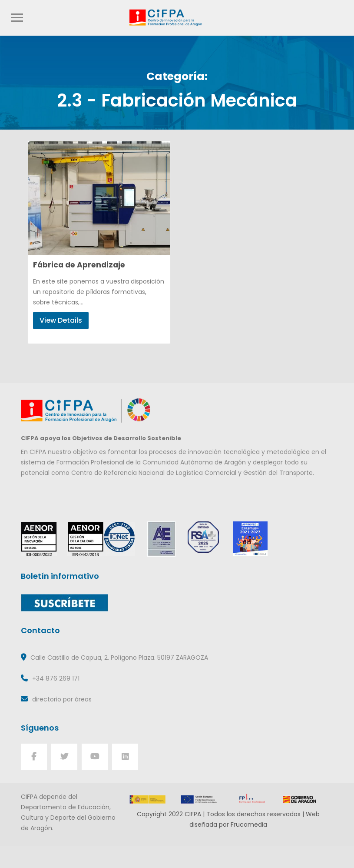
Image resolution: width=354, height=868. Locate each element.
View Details (61, 320)
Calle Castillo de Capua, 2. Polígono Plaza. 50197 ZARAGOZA (119, 658)
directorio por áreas (62, 699)
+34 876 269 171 (56, 678)
